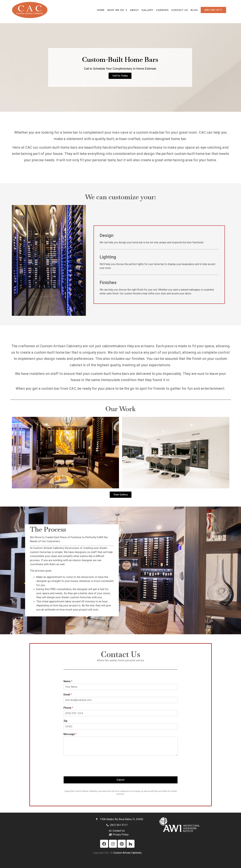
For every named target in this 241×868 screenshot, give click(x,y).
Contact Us (180, 10)
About (135, 10)
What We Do (117, 10)
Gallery (148, 10)
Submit (120, 780)
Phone (68, 708)
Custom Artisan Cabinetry (128, 853)
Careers (162, 10)
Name (68, 681)
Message (70, 734)
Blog (194, 10)
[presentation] (88, 771)
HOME (101, 10)
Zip (65, 721)
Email (68, 695)
